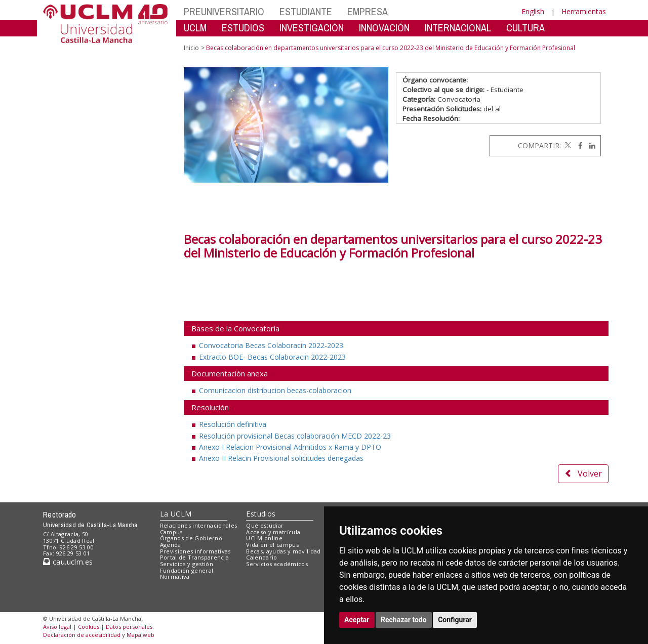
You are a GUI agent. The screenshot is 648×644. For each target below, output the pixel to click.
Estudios (261, 514)
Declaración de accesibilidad (82, 635)
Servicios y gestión (187, 564)
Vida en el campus (272, 545)
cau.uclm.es (68, 562)
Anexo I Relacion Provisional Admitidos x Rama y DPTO (290, 447)
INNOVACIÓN (384, 28)
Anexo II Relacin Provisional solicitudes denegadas (281, 458)
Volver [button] (583, 474)
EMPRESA (368, 11)
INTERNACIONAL (458, 28)
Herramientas (584, 11)
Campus (171, 532)
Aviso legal (57, 627)
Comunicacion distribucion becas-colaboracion (275, 390)
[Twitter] (567, 145)
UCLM (195, 28)
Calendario (261, 557)
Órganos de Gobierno (191, 538)
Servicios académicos (277, 564)
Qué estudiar (265, 525)
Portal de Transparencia (195, 557)
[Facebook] (578, 145)
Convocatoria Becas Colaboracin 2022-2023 (271, 345)
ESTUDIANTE (306, 11)
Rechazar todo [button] (404, 620)
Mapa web (140, 635)
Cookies (89, 627)
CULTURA (525, 28)
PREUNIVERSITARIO (224, 11)
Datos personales (129, 627)
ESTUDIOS (243, 28)
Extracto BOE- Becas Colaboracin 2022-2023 (272, 357)
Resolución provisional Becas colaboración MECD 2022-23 (295, 436)
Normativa (175, 576)
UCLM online (264, 538)
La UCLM (176, 514)
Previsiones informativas (195, 551)
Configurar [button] (455, 620)
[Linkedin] (590, 145)
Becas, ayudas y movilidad (283, 551)
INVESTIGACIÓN (312, 28)
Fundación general (187, 570)
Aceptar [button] (357, 620)
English (533, 11)
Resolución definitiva (233, 424)
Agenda (171, 545)
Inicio (191, 48)
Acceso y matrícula (273, 532)
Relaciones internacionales (199, 525)
